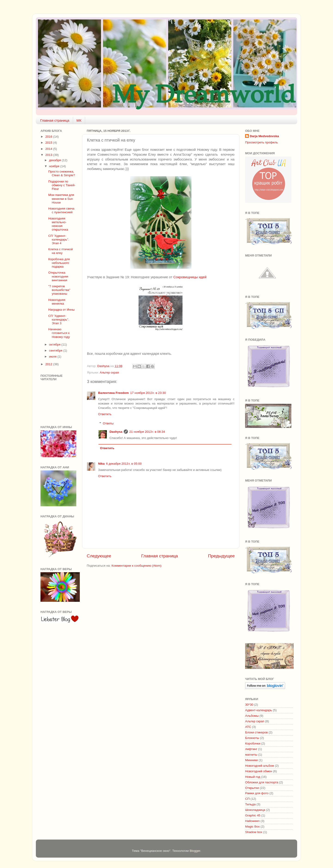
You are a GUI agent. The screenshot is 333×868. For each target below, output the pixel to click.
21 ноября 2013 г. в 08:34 (147, 432)
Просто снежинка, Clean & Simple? (62, 173)
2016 (49, 137)
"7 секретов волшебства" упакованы (59, 290)
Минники (251, 760)
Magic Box (252, 826)
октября (55, 344)
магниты (251, 755)
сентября (56, 351)
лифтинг (251, 749)
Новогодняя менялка (57, 302)
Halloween (252, 821)
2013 (49, 155)
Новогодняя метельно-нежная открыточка (58, 224)
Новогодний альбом (260, 766)
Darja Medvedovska (264, 136)
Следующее (99, 556)
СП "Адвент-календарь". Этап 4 (59, 239)
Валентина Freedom (113, 393)
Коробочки (253, 743)
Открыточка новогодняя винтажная (58, 276)
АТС (248, 727)
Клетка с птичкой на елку (61, 251)
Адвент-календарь (259, 710)
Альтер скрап (109, 372)
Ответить (105, 414)
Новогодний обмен (259, 771)
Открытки (252, 788)
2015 (49, 143)
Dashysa (116, 432)
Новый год (253, 777)
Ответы (108, 423)
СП (247, 799)
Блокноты (252, 738)
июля (53, 357)
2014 (49, 149)
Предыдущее (221, 556)
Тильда (250, 804)
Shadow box (254, 832)
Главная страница (55, 120)
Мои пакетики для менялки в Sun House (61, 199)
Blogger (195, 851)
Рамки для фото (257, 793)
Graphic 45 (253, 815)
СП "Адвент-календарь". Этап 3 (59, 320)
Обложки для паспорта (262, 782)
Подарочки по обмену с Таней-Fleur (62, 185)
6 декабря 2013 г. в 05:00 (124, 464)
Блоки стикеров (256, 732)
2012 (49, 364)
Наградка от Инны (62, 310)
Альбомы (252, 716)
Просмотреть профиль (262, 142)
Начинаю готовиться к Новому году (59, 333)
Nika (101, 464)
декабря (55, 160)
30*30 (249, 705)
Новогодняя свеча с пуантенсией (61, 210)
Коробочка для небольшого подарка (59, 263)
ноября (55, 166)
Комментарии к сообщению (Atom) (136, 566)
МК (79, 120)
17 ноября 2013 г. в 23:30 (148, 393)
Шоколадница (255, 810)
